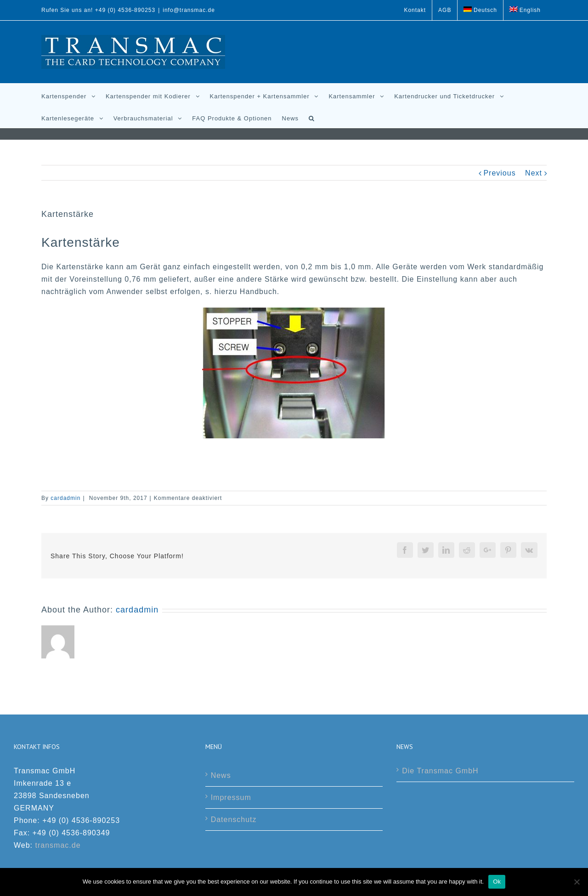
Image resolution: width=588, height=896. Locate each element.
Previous (499, 173)
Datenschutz (234, 819)
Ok (497, 882)
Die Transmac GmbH (440, 771)
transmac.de (58, 845)
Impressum (231, 797)
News (221, 775)
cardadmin (65, 498)
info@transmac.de (189, 10)
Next (534, 173)
